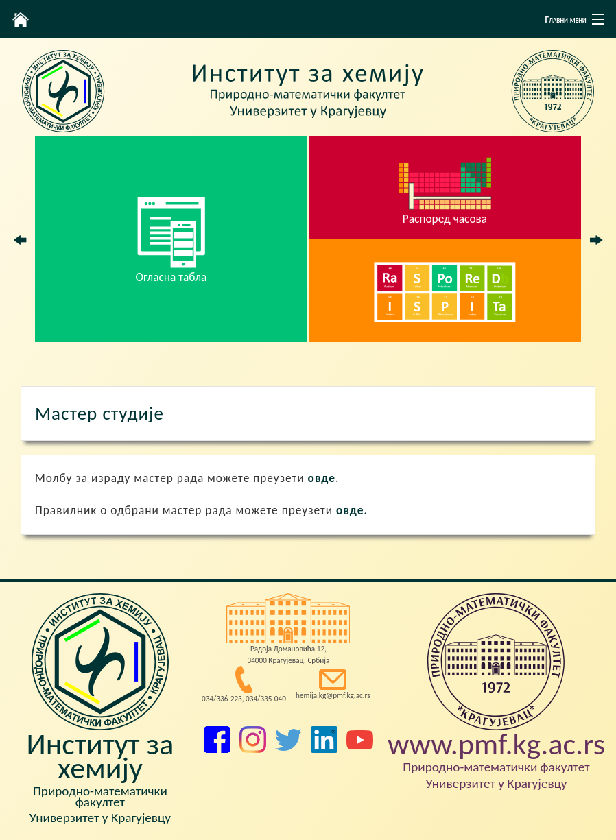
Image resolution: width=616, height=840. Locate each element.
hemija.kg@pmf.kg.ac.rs (333, 695)
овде (322, 478)
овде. (352, 510)
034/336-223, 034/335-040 (244, 699)
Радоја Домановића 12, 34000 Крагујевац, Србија (288, 655)
